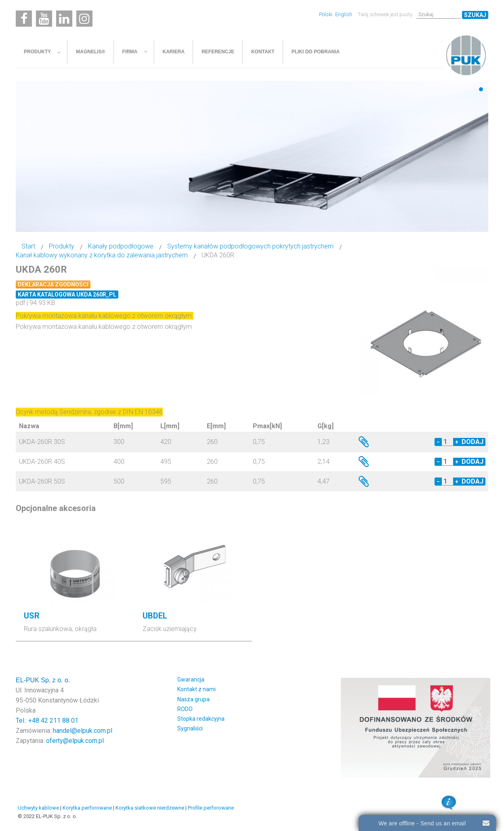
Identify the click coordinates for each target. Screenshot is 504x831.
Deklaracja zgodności (53, 284)
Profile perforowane (211, 808)
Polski (326, 14)
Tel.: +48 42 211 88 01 (47, 721)
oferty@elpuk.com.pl (75, 741)
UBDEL (155, 616)
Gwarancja (191, 680)
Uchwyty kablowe (38, 808)
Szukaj (475, 15)
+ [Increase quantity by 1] (457, 442)
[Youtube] (44, 19)
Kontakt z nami (196, 689)
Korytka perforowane (87, 808)
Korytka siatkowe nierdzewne (150, 808)
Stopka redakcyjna (201, 719)
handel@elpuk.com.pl (83, 731)
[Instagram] (84, 19)
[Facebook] (24, 19)
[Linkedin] (64, 19)
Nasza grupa (193, 699)
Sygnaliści (190, 728)
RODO (185, 709)
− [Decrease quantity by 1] (438, 442)
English (344, 14)
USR (32, 616)
